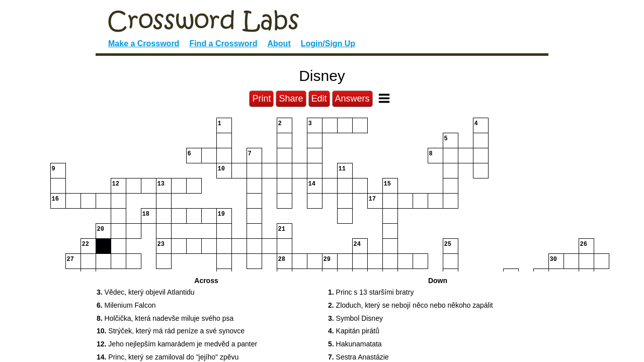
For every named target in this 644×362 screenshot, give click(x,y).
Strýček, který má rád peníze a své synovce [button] (171, 331)
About (279, 43)
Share (291, 99)
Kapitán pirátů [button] (354, 331)
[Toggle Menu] (384, 98)
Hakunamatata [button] (355, 344)
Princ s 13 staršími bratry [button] (371, 292)
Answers (352, 99)
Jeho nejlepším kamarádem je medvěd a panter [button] (177, 344)
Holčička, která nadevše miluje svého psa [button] (165, 318)
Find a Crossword (223, 43)
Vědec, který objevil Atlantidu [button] (146, 292)
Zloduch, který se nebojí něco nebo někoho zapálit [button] (411, 305)
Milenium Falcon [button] (126, 305)
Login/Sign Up (328, 43)
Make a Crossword (144, 43)
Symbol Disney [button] (355, 318)
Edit (319, 99)
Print (261, 99)
